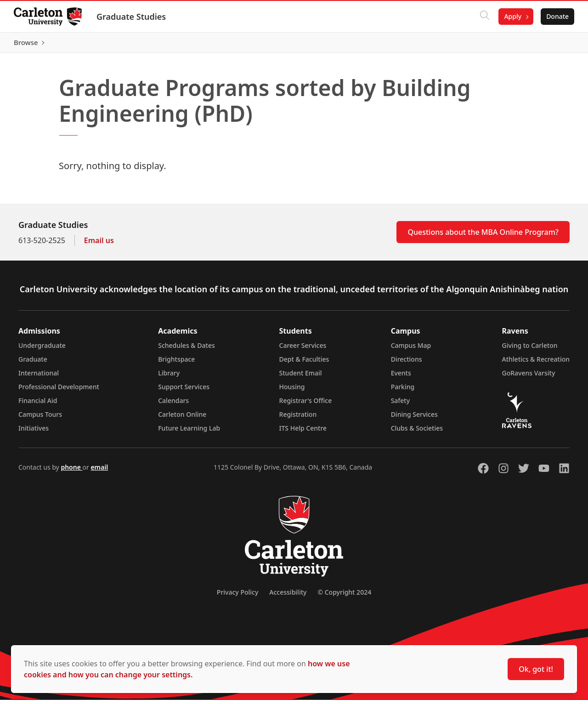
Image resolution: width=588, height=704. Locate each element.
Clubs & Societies (417, 432)
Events (401, 377)
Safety (401, 405)
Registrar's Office (306, 405)
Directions (407, 363)
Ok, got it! (536, 669)
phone (71, 471)
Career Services (303, 349)
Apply (512, 16)
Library (169, 377)
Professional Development (59, 391)
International (39, 377)
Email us (99, 244)
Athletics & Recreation (536, 363)
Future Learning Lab (189, 432)
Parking (403, 391)
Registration (298, 418)
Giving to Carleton (530, 349)
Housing (292, 391)
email (99, 471)
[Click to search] (484, 17)
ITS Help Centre (303, 432)
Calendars (173, 405)
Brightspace (176, 363)
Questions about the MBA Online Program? (483, 236)
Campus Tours (40, 418)
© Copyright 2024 (344, 596)
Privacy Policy (237, 596)
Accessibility (288, 596)
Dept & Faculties (304, 363)
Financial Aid (38, 405)
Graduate (33, 363)
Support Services (184, 391)
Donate (557, 16)
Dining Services (414, 418)
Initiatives (34, 432)
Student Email (301, 377)
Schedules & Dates (187, 349)
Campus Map (411, 349)
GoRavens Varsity (529, 377)
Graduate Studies (132, 17)
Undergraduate (42, 349)
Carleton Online (182, 418)
